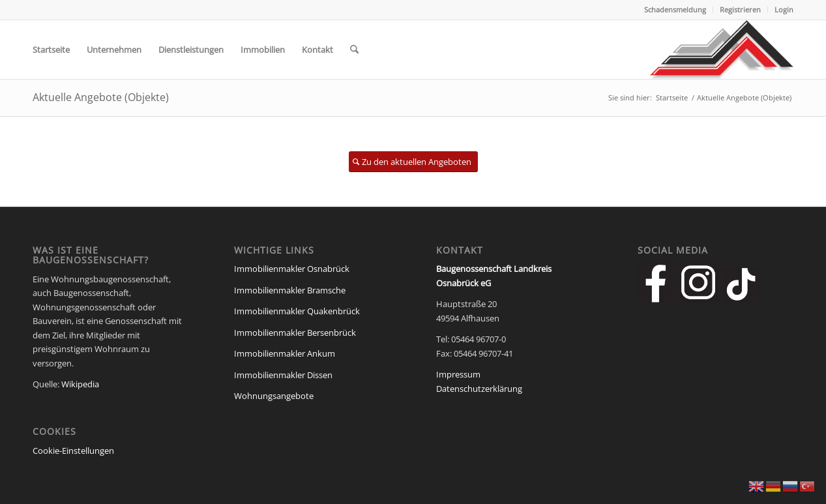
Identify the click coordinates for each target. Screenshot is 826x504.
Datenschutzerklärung (479, 389)
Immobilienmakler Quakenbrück (297, 311)
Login (784, 9)
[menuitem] (675, 10)
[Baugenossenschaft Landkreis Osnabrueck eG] (722, 50)
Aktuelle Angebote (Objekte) (101, 97)
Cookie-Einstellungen (73, 451)
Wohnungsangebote (274, 396)
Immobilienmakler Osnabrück (292, 269)
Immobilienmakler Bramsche (290, 290)
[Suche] (354, 50)
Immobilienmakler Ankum (285, 353)
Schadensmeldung (675, 9)
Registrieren (740, 9)
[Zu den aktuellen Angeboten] (413, 162)
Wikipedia (80, 384)
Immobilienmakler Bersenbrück (295, 333)
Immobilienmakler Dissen (283, 375)
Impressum (458, 374)
